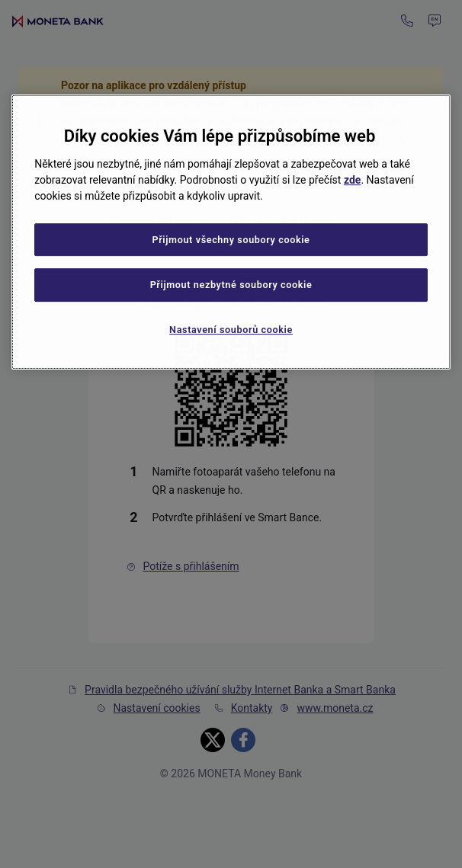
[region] (231, 232)
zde (352, 180)
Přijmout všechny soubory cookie (231, 240)
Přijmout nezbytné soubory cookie (231, 285)
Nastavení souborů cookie (231, 330)
